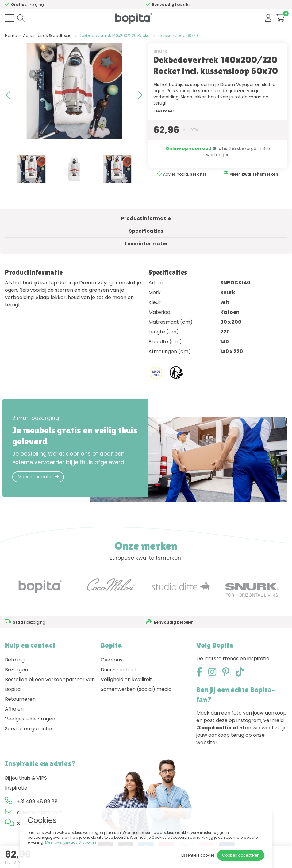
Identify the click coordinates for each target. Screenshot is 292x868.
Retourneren (20, 699)
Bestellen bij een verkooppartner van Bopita (50, 684)
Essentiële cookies (198, 855)
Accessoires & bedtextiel (48, 36)
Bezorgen (16, 670)
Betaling (15, 660)
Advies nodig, (32, 4)
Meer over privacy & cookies (71, 842)
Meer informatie (38, 477)
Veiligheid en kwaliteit (126, 679)
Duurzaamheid (118, 670)
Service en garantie (28, 729)
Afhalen (14, 709)
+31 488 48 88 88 (37, 801)
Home (11, 36)
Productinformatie (146, 218)
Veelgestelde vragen (30, 719)
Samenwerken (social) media (136, 689)
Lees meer (164, 111)
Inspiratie (16, 788)
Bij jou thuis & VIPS (26, 778)
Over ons (111, 660)
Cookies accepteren (241, 855)
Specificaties (146, 231)
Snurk (160, 51)
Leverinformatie (146, 244)
